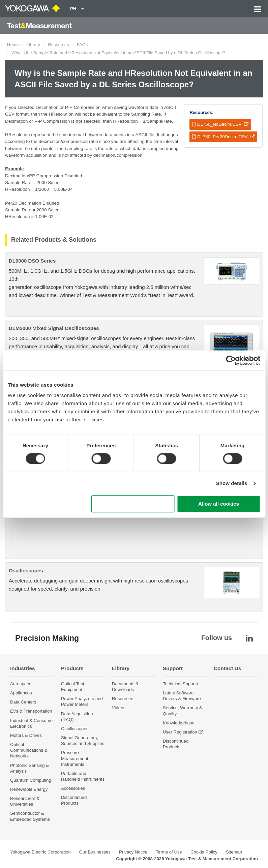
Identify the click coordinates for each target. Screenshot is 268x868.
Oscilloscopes (26, 571)
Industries (23, 668)
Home (13, 45)
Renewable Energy (29, 789)
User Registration (180, 732)
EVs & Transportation (31, 711)
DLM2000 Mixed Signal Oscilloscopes (54, 328)
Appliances (21, 693)
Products (72, 668)
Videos (119, 708)
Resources (58, 45)
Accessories (73, 788)
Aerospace (21, 684)
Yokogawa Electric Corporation (40, 852)
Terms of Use (169, 852)
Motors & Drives (26, 735)
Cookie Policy (204, 852)
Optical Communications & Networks (29, 750)
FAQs (82, 45)
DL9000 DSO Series (32, 261)
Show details (232, 484)
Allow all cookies (219, 504)
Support (173, 668)
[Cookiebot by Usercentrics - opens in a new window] (231, 360)
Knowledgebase (179, 723)
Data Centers (23, 702)
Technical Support (181, 684)
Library (33, 45)
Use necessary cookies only (133, 504)
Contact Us (227, 668)
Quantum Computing (31, 780)
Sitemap (234, 852)
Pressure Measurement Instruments (75, 758)
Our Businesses (95, 852)
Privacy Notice (133, 852)
